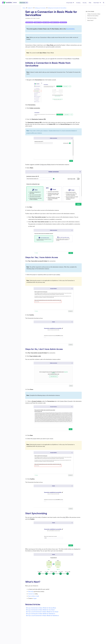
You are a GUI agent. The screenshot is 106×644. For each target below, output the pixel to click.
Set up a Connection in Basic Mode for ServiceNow (41, 608)
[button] (24, 3)
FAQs (90, 3)
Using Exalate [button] (70, 3)
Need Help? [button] (97, 3)
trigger (35, 598)
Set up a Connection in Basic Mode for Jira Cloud (40, 610)
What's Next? (90, 20)
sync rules (63, 22)
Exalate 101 (30, 8)
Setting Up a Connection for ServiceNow (57, 8)
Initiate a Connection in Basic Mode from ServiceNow (94, 15)
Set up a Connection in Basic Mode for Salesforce (41, 614)
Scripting (78, 3)
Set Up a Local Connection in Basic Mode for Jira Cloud (42, 612)
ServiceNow (29, 22)
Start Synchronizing (92, 18)
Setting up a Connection (40, 8)
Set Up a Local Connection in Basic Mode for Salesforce (42, 615)
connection (38, 22)
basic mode (46, 22)
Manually (31, 591)
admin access (55, 22)
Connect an (31, 594)
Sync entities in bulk (34, 596)
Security (85, 3)
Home (24, 8)
